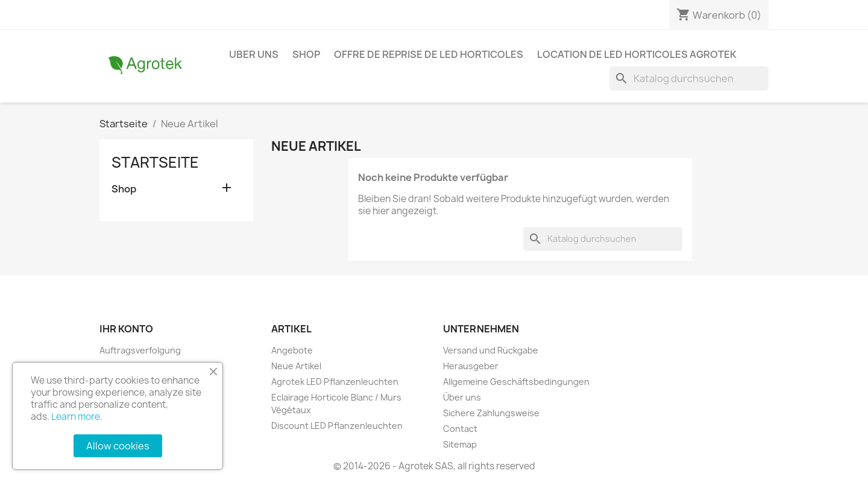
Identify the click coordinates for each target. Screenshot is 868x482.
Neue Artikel (296, 366)
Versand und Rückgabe (491, 350)
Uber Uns (254, 54)
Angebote (292, 350)
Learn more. (77, 417)
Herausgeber (471, 366)
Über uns (462, 397)
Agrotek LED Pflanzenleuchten (335, 382)
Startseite (155, 162)
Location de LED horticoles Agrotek (637, 54)
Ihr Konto (126, 329)
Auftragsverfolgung (140, 350)
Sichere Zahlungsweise (491, 413)
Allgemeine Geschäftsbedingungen (516, 382)
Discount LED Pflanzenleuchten (337, 426)
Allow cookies (118, 446)
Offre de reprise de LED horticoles (429, 54)
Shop (306, 54)
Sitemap (460, 444)
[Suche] (689, 78)
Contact (460, 429)
